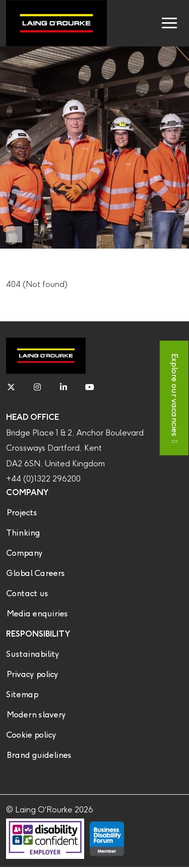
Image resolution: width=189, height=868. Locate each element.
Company (24, 553)
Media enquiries (37, 614)
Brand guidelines (39, 756)
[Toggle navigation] (169, 23)
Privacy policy (32, 675)
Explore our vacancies (174, 394)
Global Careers (35, 574)
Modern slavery (36, 715)
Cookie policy (31, 735)
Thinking (23, 533)
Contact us (27, 594)
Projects (21, 513)
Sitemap (22, 695)
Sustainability (33, 655)
